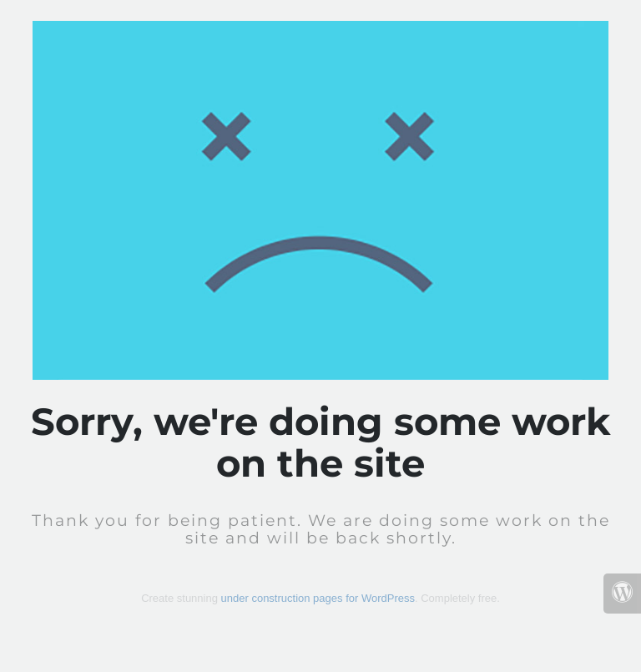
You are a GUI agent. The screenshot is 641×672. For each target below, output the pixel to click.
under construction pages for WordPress (318, 598)
